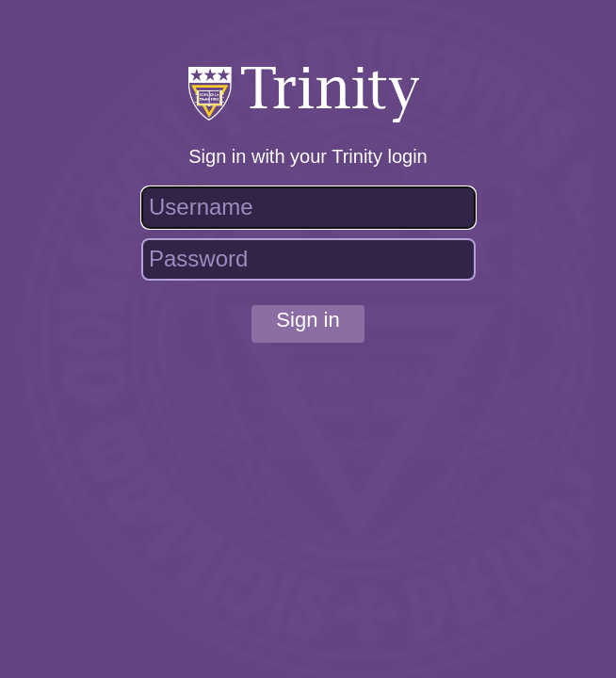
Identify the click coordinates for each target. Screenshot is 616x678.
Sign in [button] (308, 320)
